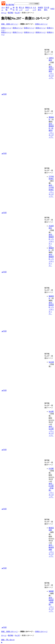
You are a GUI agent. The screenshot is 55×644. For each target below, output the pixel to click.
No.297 (17, 13)
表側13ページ (29, 28)
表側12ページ (18, 28)
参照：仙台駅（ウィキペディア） (51, 431)
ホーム (4, 13)
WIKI (52, 9)
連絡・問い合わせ (8, 640)
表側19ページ (41, 32)
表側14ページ (41, 28)
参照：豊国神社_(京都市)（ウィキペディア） (51, 131)
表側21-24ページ (41, 24)
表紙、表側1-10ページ (9, 24)
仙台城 (51, 362)
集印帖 (11, 13)
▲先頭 (4, 94)
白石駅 (51, 469)
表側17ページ (18, 32)
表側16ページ (6, 32)
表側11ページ (6, 28)
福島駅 (51, 591)
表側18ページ (29, 32)
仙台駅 (51, 411)
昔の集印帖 (10, 5)
